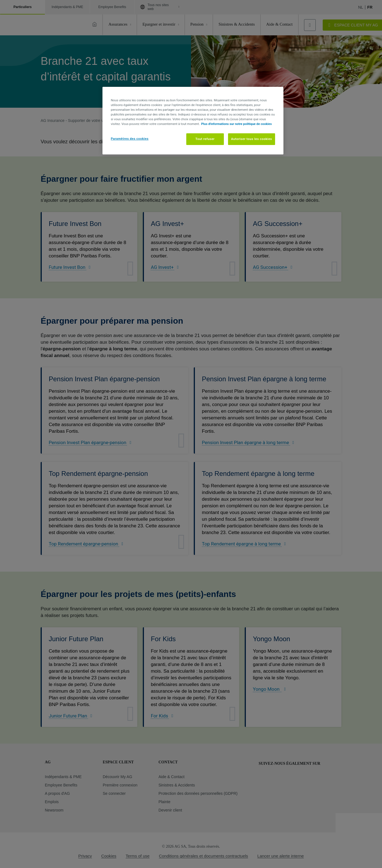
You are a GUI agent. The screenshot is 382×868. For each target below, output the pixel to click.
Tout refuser (205, 139)
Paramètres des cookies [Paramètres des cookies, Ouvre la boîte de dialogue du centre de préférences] (130, 139)
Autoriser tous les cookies (252, 139)
